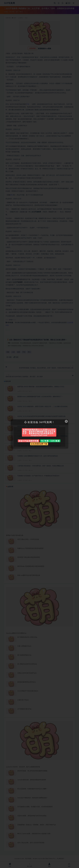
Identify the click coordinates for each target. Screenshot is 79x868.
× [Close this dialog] (66, 421)
